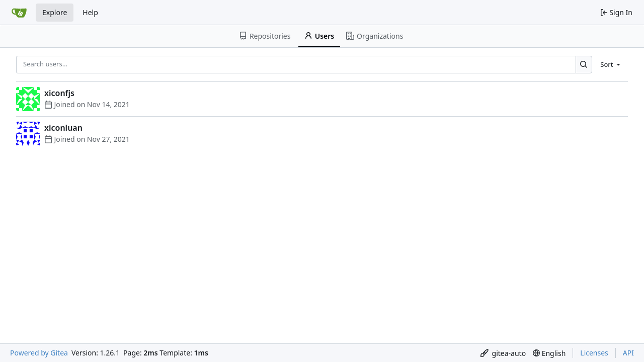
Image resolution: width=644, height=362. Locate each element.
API (628, 353)
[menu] (611, 64)
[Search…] (584, 65)
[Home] (19, 13)
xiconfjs (59, 93)
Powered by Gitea (39, 353)
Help (90, 12)
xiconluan (63, 128)
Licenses (594, 353)
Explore (55, 12)
